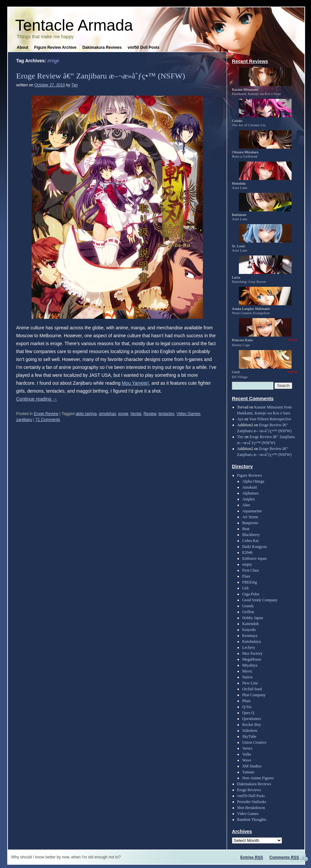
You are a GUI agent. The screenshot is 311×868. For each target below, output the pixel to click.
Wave (247, 760)
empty (247, 564)
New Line (250, 683)
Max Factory (252, 653)
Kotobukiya (252, 642)
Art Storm (250, 517)
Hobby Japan (253, 618)
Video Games (189, 414)
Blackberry (251, 535)
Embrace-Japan (254, 558)
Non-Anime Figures (258, 778)
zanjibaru (24, 420)
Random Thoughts (252, 820)
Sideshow (250, 731)
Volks (247, 754)
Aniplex (249, 499)
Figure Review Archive (55, 47)
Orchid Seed (252, 689)
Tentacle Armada (74, 25)
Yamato (248, 772)
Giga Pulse (251, 594)
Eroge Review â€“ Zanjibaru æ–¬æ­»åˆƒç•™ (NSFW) (101, 76)
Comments (284, 857)
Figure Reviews (250, 475)
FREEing (250, 582)
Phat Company (254, 695)
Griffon (248, 612)
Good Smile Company (260, 600)
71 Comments (48, 420)
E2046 (247, 553)
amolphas (107, 414)
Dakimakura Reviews (102, 47)
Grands (248, 606)
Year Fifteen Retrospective (270, 419)
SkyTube (249, 736)
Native (247, 677)
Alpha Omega (253, 481)
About (23, 47)
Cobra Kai (250, 541)
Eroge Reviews (249, 790)
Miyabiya (250, 665)
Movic (247, 671)
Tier (74, 85)
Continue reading (37, 399)
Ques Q (248, 713)
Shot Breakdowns (251, 808)
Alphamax (250, 493)
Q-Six (247, 707)
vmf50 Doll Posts (143, 47)
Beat (246, 529)
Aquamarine (252, 511)
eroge (123, 414)
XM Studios (252, 766)
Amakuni (250, 487)
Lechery (249, 647)
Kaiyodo (249, 630)
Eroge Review (46, 414)
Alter (246, 505)
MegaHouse (252, 659)
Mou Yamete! (135, 383)
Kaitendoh (250, 624)
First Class (251, 570)
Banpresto (250, 523)
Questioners (252, 719)
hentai (136, 414)
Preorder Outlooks (252, 802)
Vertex (247, 748)
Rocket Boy (252, 725)
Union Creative (254, 742)
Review (150, 414)
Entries (252, 857)
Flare (246, 576)
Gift (245, 588)
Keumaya (250, 636)
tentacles (166, 414)
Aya (240, 419)
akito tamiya (86, 414)
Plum (246, 701)
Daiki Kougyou (254, 547)
